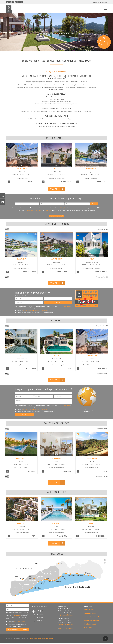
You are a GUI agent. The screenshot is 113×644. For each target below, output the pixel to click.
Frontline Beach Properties (92, 617)
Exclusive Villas (88, 610)
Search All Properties (56, 216)
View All (54, 189)
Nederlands (103, 2)
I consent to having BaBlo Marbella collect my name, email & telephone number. (73, 210)
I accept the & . (35, 210)
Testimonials (45, 638)
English (95, 2)
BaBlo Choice (88, 628)
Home (31, 638)
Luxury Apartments (90, 613)
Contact (51, 638)
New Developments (90, 624)
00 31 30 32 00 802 (66, 628)
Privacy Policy (64, 208)
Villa (57, 169)
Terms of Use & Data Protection (35, 210)
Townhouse (22, 169)
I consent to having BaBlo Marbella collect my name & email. (16, 626)
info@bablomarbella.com (66, 615)
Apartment (91, 169)
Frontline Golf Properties (91, 620)
